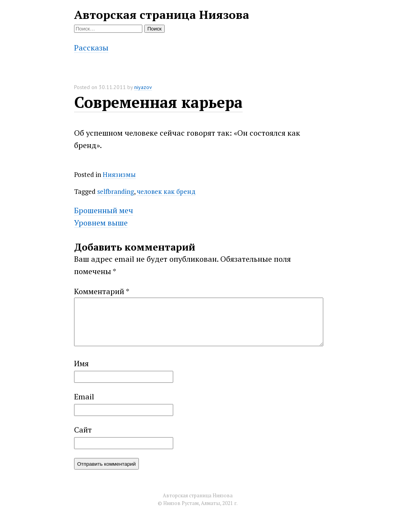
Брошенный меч (104, 210)
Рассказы (91, 48)
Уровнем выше (101, 223)
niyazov (143, 87)
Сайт (83, 439)
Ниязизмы (119, 174)
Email (84, 406)
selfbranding (116, 191)
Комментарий (102, 291)
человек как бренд (166, 191)
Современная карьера (158, 102)
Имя (81, 373)
